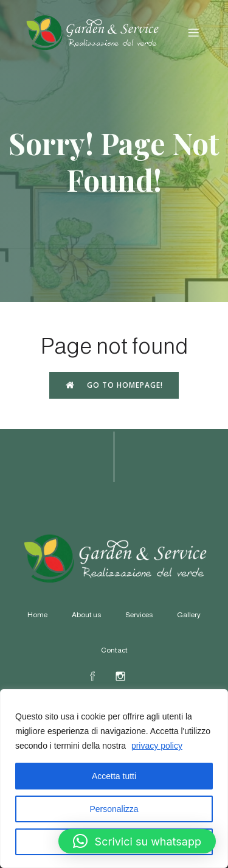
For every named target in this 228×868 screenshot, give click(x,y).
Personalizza (114, 809)
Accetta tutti (114, 776)
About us (86, 615)
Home (37, 615)
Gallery (189, 615)
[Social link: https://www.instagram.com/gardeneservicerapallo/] (128, 676)
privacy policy (157, 746)
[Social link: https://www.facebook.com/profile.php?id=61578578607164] (100, 676)
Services (139, 615)
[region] (114, 779)
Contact (114, 650)
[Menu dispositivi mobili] (193, 32)
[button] (137, 841)
